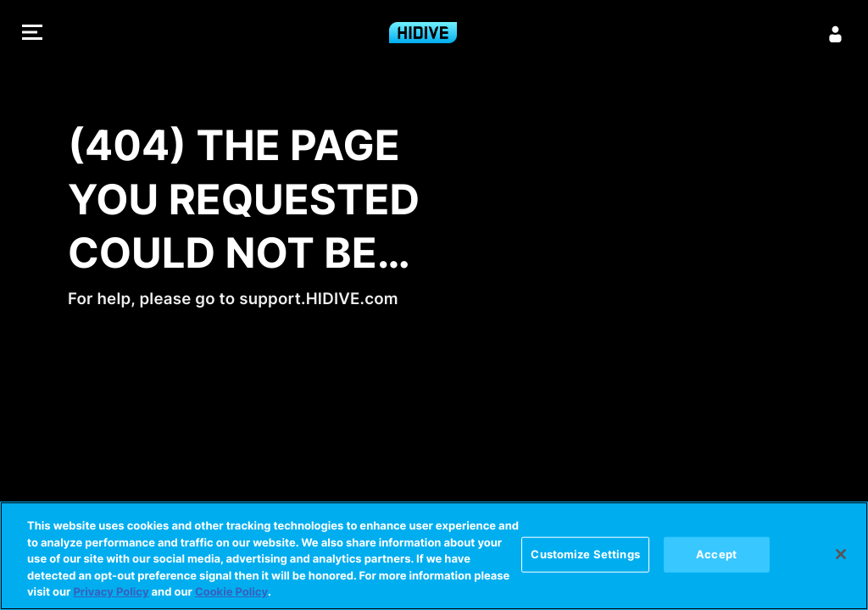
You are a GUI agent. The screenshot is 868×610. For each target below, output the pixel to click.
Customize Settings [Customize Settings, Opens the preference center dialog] (585, 554)
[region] (434, 556)
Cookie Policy (231, 592)
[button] (32, 34)
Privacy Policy (111, 592)
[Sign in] (836, 34)
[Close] (841, 554)
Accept (716, 554)
